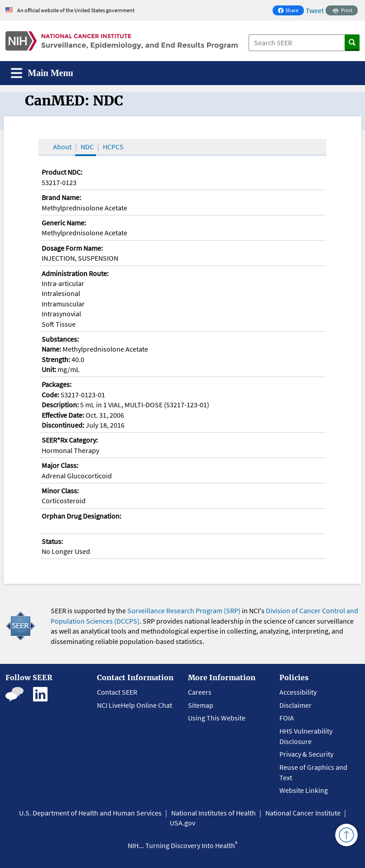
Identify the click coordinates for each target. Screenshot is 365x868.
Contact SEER (117, 692)
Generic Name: (64, 223)
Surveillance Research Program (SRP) (184, 610)
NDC (87, 147)
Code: (50, 395)
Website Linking (304, 790)
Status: (52, 541)
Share (291, 11)
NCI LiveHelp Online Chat (134, 705)
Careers (200, 692)
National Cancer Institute (303, 813)
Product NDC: (62, 172)
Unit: (49, 369)
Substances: (60, 339)
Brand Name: (61, 197)
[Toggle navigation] (42, 73)
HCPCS (113, 147)
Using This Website (217, 718)
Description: (60, 405)
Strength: (56, 359)
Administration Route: (75, 273)
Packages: (57, 384)
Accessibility (298, 692)
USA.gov (182, 823)
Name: (51, 349)
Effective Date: (63, 415)
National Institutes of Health (214, 813)
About (62, 147)
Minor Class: (60, 491)
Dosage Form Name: (72, 248)
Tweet (315, 10)
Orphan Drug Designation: (82, 516)
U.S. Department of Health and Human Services (90, 813)
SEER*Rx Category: (70, 440)
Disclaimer (295, 705)
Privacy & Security (306, 754)
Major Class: (60, 465)
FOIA (287, 718)
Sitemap (201, 705)
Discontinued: (63, 425)
